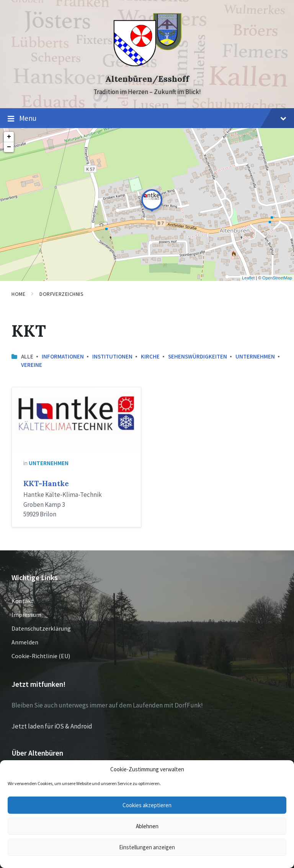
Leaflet (248, 278)
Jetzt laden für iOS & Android (52, 726)
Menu (147, 118)
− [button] (9, 147)
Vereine (32, 365)
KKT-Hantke (46, 483)
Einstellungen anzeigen (147, 847)
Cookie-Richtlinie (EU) (41, 656)
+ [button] (9, 137)
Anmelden (25, 642)
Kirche (150, 356)
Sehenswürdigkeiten (198, 356)
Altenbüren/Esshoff (147, 79)
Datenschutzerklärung (41, 628)
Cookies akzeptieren (147, 805)
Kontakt (23, 601)
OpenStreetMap (277, 278)
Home (18, 294)
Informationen (63, 356)
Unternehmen (255, 356)
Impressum (26, 615)
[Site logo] (147, 65)
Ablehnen (147, 826)
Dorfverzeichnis (61, 294)
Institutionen (112, 356)
